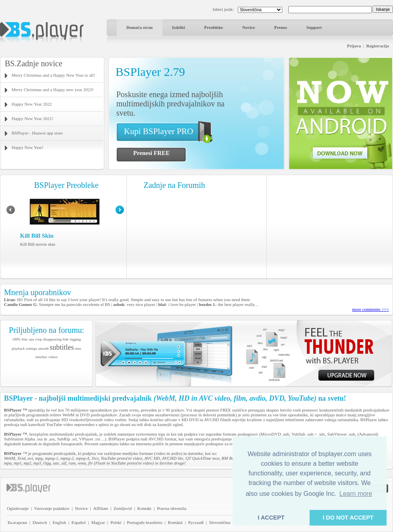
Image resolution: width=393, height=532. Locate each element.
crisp (38, 339)
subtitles (62, 347)
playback (18, 349)
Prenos (281, 27)
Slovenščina (220, 522)
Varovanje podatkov (52, 508)
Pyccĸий (196, 522)
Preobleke (214, 27)
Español (78, 522)
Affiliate (101, 508)
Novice (249, 27)
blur (25, 339)
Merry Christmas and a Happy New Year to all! (53, 75)
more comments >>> (371, 309)
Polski (116, 522)
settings (31, 349)
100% (17, 339)
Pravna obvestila (171, 508)
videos (53, 357)
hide (66, 339)
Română (175, 522)
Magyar (98, 522)
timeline (41, 357)
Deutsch (40, 522)
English (59, 522)
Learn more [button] (356, 494)
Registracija (378, 46)
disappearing (53, 339)
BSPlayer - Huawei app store (37, 133)
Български (17, 522)
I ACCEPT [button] (271, 518)
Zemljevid (123, 508)
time (78, 349)
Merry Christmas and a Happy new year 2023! (53, 90)
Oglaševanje (18, 508)
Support (314, 27)
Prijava (354, 46)
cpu (31, 339)
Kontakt (144, 508)
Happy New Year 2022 (32, 104)
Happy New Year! (27, 147)
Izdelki (178, 27)
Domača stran (140, 27)
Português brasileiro (145, 522)
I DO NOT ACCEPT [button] (348, 518)
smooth (44, 349)
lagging (75, 339)
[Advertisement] (330, 227)
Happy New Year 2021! (32, 118)
